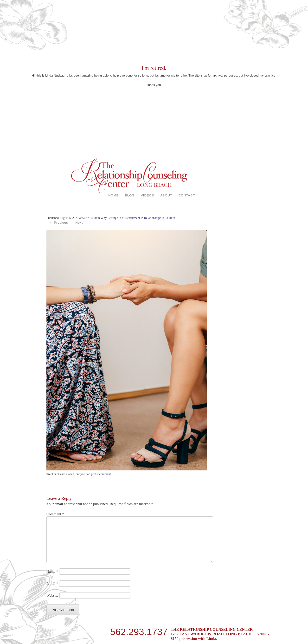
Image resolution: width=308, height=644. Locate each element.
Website (52, 595)
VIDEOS (147, 195)
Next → (81, 223)
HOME (113, 195)
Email (52, 583)
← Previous (59, 223)
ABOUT (166, 195)
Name (52, 571)
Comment (55, 514)
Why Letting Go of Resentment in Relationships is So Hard (138, 218)
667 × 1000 (89, 218)
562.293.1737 (139, 631)
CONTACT (187, 195)
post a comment (101, 474)
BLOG (130, 195)
